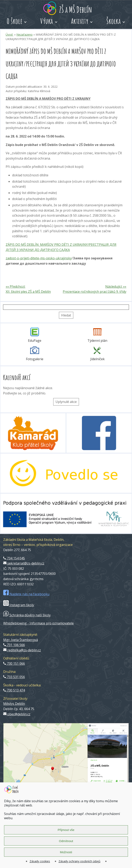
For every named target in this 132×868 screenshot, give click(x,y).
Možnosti (66, 852)
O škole (14, 21)
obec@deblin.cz (17, 714)
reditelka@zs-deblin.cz (22, 650)
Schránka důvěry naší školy (27, 615)
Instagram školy (19, 605)
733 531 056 (14, 677)
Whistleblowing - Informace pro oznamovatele (38, 623)
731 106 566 (14, 645)
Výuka (47, 21)
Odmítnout (66, 841)
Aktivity (80, 21)
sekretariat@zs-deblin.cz (24, 563)
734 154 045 (14, 558)
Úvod (10, 35)
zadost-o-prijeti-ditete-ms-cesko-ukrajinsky (39, 258)
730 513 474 (14, 690)
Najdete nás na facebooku (26, 594)
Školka (113, 21)
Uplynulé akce (66, 402)
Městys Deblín (14, 704)
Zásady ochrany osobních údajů (79, 861)
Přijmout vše (66, 830)
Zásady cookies (40, 861)
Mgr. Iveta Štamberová (21, 640)
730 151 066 (14, 664)
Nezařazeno (24, 35)
